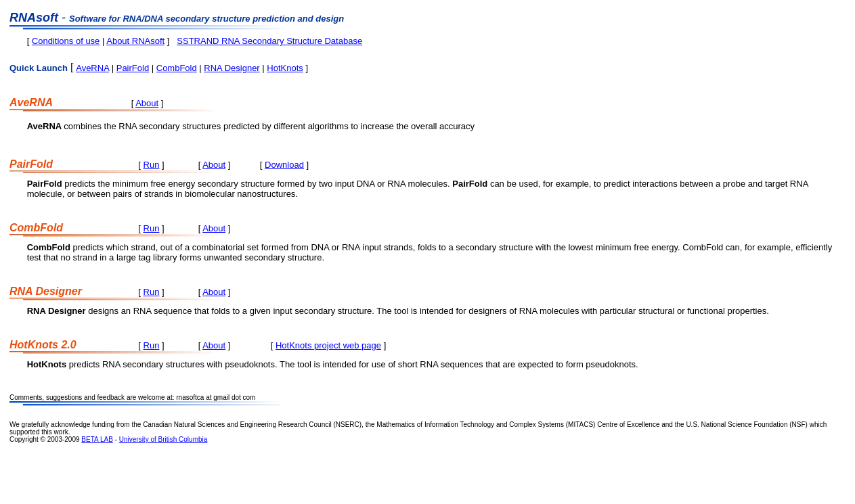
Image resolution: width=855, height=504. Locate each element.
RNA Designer (232, 68)
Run (152, 165)
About (147, 103)
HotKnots (285, 68)
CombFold (177, 68)
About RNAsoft (135, 41)
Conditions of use (66, 41)
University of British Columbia (163, 439)
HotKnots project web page (328, 345)
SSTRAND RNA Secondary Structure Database (269, 41)
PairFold (133, 68)
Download (284, 165)
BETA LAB (97, 439)
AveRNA (92, 68)
